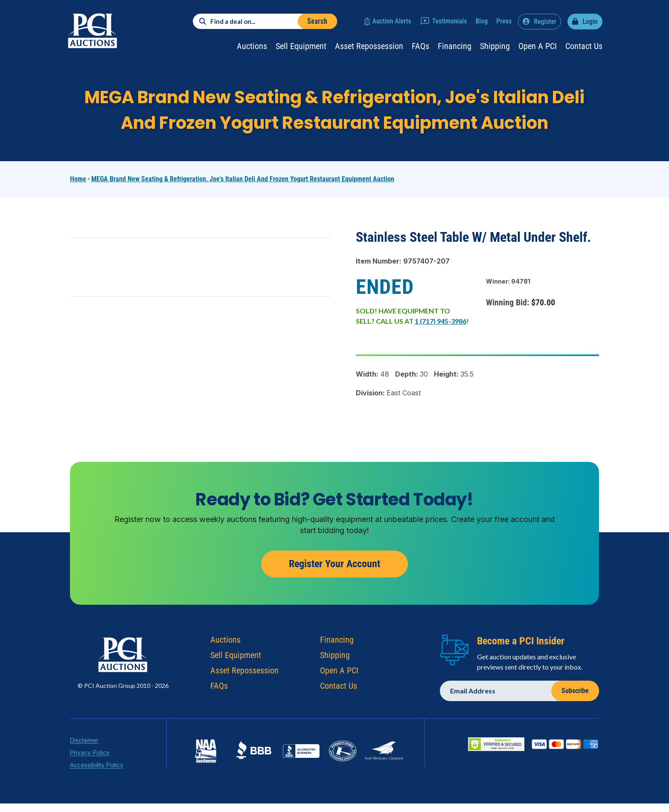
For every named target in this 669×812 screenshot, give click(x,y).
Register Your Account (334, 574)
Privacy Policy (90, 763)
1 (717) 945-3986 (441, 321)
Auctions (252, 46)
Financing (455, 46)
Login (590, 22)
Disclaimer (84, 750)
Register (545, 22)
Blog (481, 21)
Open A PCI (339, 681)
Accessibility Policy (97, 775)
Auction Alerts (392, 21)
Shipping (495, 46)
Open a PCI (538, 46)
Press (504, 21)
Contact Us (584, 46)
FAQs (420, 46)
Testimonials (450, 21)
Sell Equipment (301, 46)
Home (78, 179)
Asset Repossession (369, 46)
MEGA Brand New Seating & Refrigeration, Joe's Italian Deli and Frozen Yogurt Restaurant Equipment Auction (243, 179)
